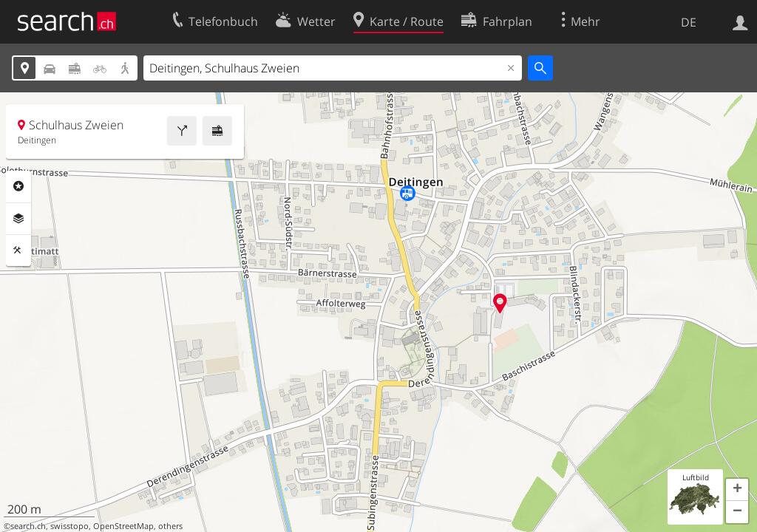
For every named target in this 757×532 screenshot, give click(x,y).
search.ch (28, 526)
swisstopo (69, 526)
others (170, 526)
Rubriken (18, 186)
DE (689, 22)
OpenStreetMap (123, 526)
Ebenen (18, 219)
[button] (737, 490)
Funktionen (18, 250)
